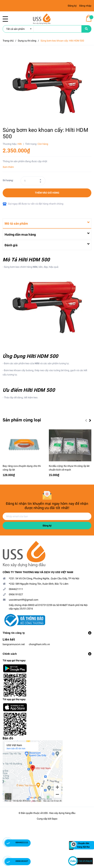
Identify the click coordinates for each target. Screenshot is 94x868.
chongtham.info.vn (39, 645)
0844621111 (16, 590)
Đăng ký (47, 527)
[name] (86, 29)
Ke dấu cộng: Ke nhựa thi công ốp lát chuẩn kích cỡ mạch (69, 469)
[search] (42, 29)
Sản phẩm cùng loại (22, 420)
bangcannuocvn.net (14, 645)
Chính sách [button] (47, 655)
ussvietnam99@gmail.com (24, 601)
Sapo (55, 820)
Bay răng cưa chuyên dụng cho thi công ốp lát (22, 469)
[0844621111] (11, 844)
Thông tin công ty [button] (47, 634)
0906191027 (16, 595)
